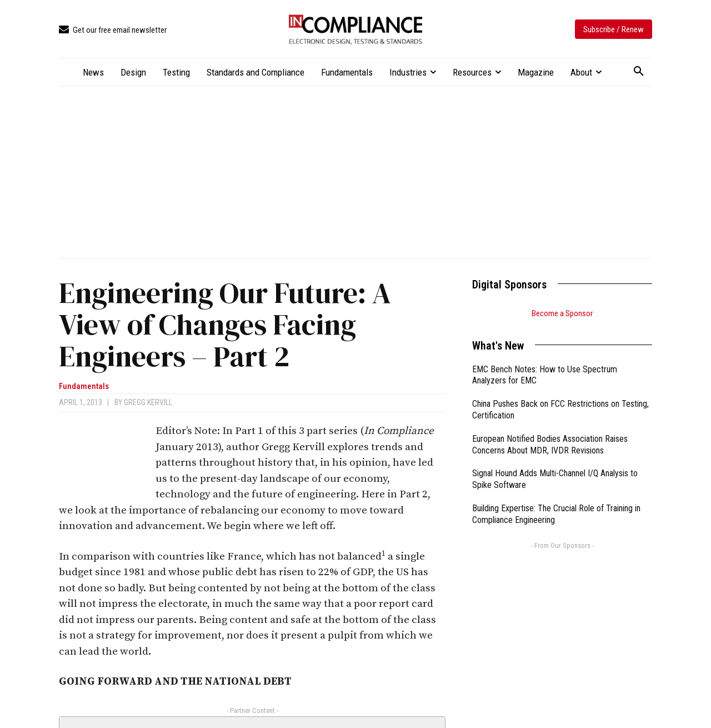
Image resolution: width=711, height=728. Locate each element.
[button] (639, 72)
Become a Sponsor (562, 313)
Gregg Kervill (148, 402)
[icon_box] (113, 30)
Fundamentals (84, 387)
